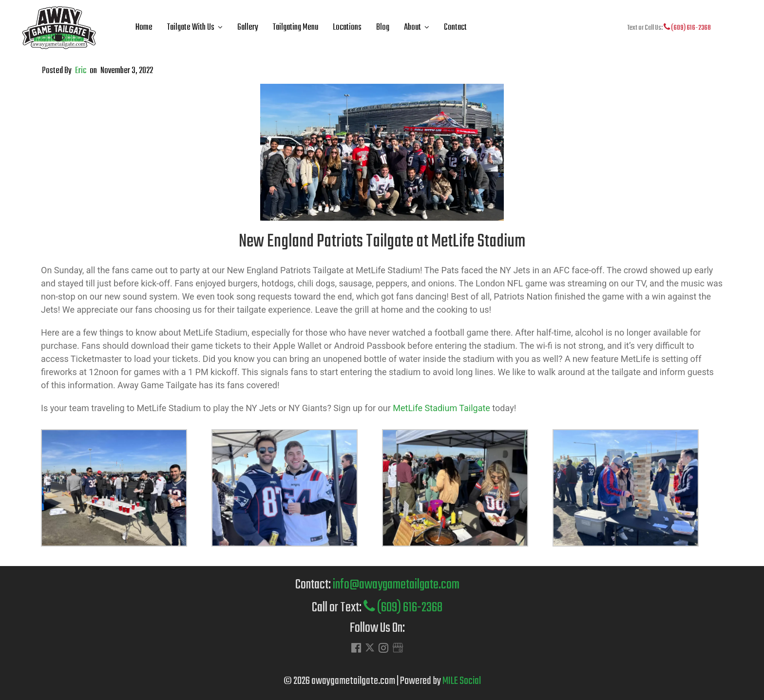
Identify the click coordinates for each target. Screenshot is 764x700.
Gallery (248, 28)
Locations (347, 28)
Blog (383, 28)
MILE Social (462, 681)
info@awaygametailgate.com (396, 585)
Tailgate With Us (191, 28)
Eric (81, 71)
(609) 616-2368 (687, 28)
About (412, 28)
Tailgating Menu (296, 28)
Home (144, 28)
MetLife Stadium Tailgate (441, 408)
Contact (455, 28)
